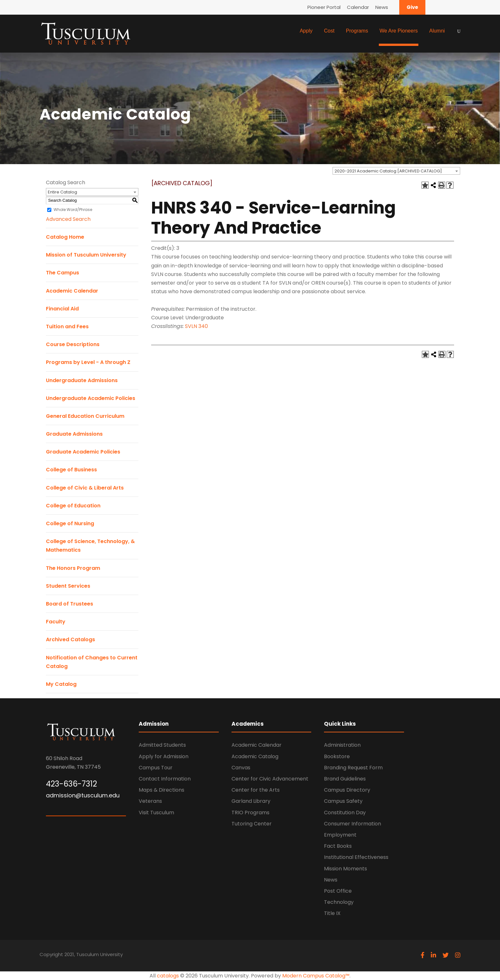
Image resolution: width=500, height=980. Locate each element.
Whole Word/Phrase (73, 210)
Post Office (338, 891)
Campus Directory (347, 790)
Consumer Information (353, 824)
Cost (329, 31)
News (382, 7)
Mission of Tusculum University (86, 255)
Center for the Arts (256, 790)
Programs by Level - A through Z (88, 362)
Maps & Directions (162, 790)
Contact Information (165, 779)
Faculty (56, 622)
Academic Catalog (255, 756)
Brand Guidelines (345, 779)
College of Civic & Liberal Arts (85, 488)
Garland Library (251, 801)
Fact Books (338, 846)
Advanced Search (68, 219)
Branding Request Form (353, 768)
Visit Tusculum (156, 813)
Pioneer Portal (324, 7)
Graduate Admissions (74, 434)
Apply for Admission (164, 756)
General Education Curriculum (85, 416)
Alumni (437, 31)
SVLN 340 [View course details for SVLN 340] (196, 326)
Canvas (241, 768)
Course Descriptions (73, 344)
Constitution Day (345, 813)
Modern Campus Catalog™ (316, 976)
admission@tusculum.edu (83, 795)
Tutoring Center (252, 824)
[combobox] (396, 171)
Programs (357, 31)
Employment (340, 835)
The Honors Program (73, 568)
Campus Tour (156, 768)
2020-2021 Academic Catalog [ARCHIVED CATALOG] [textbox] (388, 171)
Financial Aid (62, 309)
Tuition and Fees (67, 327)
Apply (306, 31)
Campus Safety (343, 801)
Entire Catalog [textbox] (62, 192)
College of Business (71, 470)
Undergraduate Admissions (82, 380)
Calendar (358, 7)
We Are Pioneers (399, 31)
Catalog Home (65, 237)
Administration (342, 745)
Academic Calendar (72, 291)
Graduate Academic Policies (83, 452)
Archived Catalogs (70, 639)
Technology (339, 902)
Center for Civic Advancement (270, 779)
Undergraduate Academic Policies (91, 398)
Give (412, 7)
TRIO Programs (250, 813)
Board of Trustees (70, 604)
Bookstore (337, 756)
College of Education (73, 506)
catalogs (168, 976)
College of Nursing (70, 523)
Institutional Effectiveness (356, 857)
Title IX (332, 913)
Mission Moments (346, 869)
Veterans (150, 801)
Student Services (68, 586)
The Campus (62, 273)
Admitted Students (162, 745)
